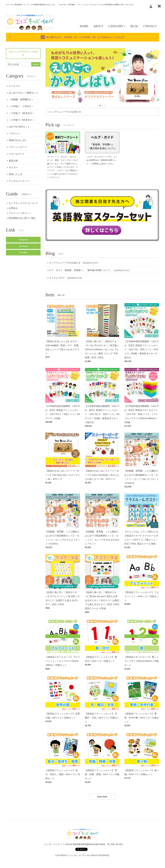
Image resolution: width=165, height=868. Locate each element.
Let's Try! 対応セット (19, 127)
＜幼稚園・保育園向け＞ (21, 99)
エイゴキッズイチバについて (23, 203)
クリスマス (15, 86)
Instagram (23, 240)
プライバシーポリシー (20, 213)
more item (102, 797)
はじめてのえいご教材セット (24, 93)
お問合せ (13, 208)
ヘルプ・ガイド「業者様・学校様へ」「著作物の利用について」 (79, 270)
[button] (117, 26)
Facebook (23, 246)
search (36, 64)
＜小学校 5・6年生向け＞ (22, 120)
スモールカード (17, 154)
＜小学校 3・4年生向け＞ (22, 113)
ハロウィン (15, 133)
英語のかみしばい (18, 140)
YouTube (23, 253)
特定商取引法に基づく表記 (22, 218)
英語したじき (16, 174)
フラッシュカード (18, 147)
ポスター (13, 167)
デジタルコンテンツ (19, 181)
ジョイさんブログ (56, 278)
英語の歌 (13, 161)
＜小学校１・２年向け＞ (21, 106)
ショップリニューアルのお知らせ (64, 112)
